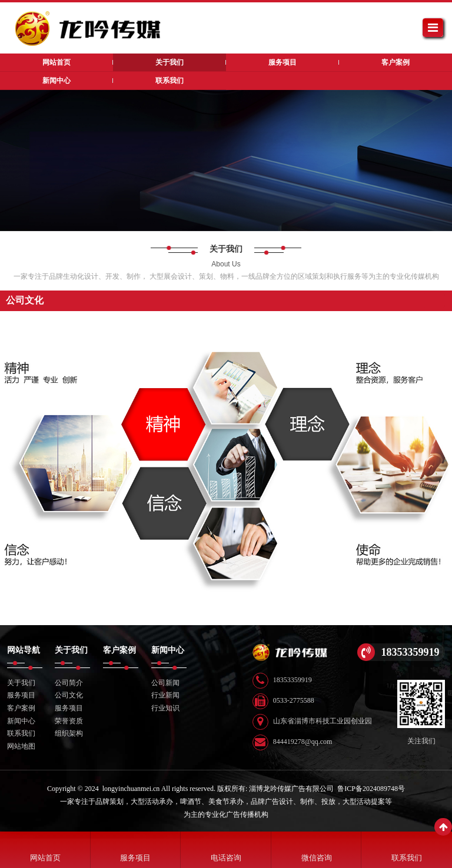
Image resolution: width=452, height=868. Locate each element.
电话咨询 (226, 858)
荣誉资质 (69, 721)
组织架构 (69, 733)
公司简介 (69, 683)
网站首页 (45, 858)
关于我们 (21, 683)
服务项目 (21, 695)
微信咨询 (317, 858)
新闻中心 (21, 721)
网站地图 (21, 746)
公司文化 (69, 695)
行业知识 (165, 708)
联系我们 (21, 733)
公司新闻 (165, 683)
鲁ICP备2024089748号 (371, 789)
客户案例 (21, 708)
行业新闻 (165, 695)
